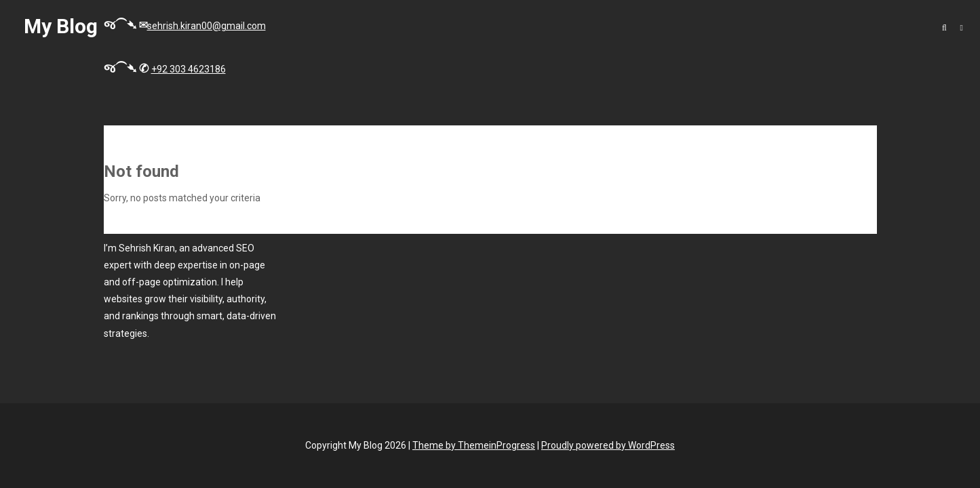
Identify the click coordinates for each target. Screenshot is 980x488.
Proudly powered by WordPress (608, 445)
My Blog (61, 26)
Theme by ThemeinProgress (474, 445)
